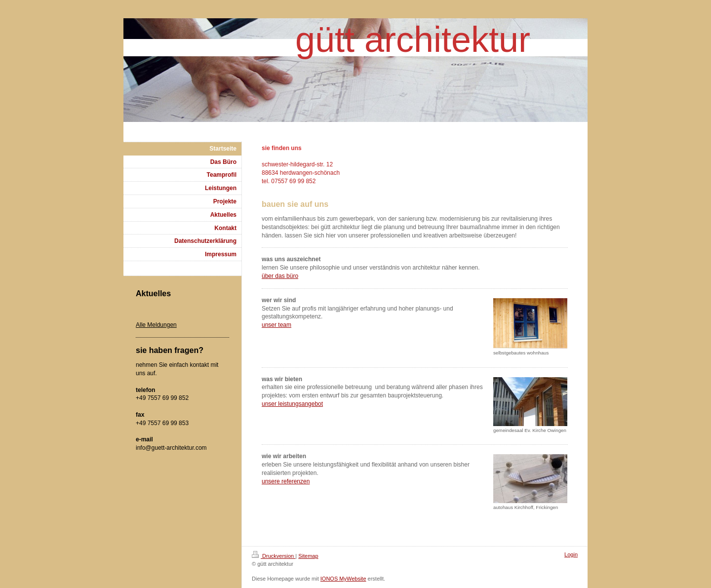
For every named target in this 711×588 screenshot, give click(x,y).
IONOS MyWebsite (343, 579)
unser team (276, 325)
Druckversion (274, 556)
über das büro (280, 276)
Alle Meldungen (156, 325)
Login (571, 554)
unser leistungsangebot (292, 404)
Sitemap (308, 556)
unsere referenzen (286, 481)
